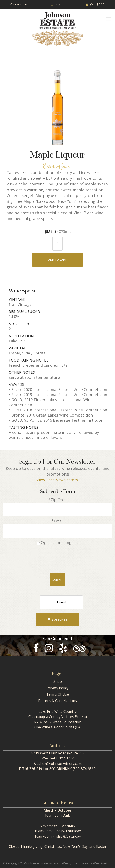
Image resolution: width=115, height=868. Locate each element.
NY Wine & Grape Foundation (57, 722)
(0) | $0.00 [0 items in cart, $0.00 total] (95, 4)
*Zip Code (57, 500)
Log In (57, 4)
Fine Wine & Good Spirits (54, 727)
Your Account (19, 4)
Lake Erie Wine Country (57, 712)
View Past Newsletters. (58, 480)
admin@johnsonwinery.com (59, 764)
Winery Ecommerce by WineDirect (85, 863)
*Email (58, 521)
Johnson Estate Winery (57, 29)
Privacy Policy (57, 688)
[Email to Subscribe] (61, 602)
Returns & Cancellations (57, 701)
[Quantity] (58, 244)
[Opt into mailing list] (38, 544)
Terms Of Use (58, 694)
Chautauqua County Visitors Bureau (58, 717)
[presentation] (57, 558)
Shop (58, 681)
